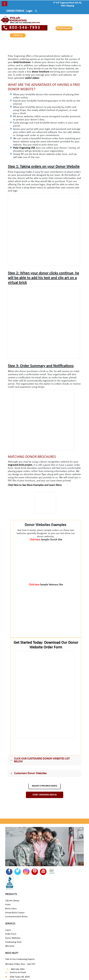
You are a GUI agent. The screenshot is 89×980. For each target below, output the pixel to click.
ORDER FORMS (15, 11)
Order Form (11, 934)
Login (29, 11)
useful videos (32, 78)
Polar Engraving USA (24, 148)
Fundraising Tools (13, 942)
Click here (35, 540)
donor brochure (40, 72)
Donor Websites (13, 938)
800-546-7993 (22, 28)
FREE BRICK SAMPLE (64, 28)
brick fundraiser (22, 62)
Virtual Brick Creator (15, 913)
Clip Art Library (12, 901)
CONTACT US (18, 35)
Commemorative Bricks (16, 917)
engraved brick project (20, 465)
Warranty (10, 946)
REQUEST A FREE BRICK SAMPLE (44, 786)
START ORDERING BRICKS (45, 795)
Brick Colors (11, 909)
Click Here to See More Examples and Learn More (35, 485)
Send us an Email (18, 972)
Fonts (8, 905)
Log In (8, 930)
